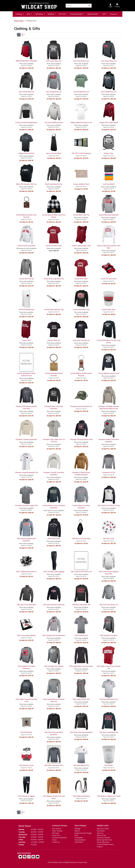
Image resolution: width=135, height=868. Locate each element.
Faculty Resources (103, 842)
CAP (104, 14)
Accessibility (79, 838)
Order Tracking (57, 831)
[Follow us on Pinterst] (33, 857)
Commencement (77, 14)
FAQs (76, 835)
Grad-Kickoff (79, 842)
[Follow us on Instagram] (29, 857)
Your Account (57, 829)
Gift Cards (55, 833)
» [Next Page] (24, 34)
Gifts (29, 14)
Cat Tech (62, 14)
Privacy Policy (83, 862)
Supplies (51, 14)
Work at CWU (101, 835)
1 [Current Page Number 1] (19, 35)
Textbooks (39, 14)
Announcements (80, 840)
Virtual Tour (56, 835)
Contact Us (56, 842)
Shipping (77, 829)
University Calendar (103, 838)
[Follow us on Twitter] (21, 857)
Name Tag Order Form (104, 840)
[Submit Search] (89, 6)
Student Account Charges (83, 833)
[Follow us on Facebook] (25, 857)
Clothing (19, 14)
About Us (100, 833)
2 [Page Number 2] (22, 35)
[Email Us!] (38, 857)
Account (113, 14)
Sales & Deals (93, 14)
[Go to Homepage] (39, 6)
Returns (77, 831)
